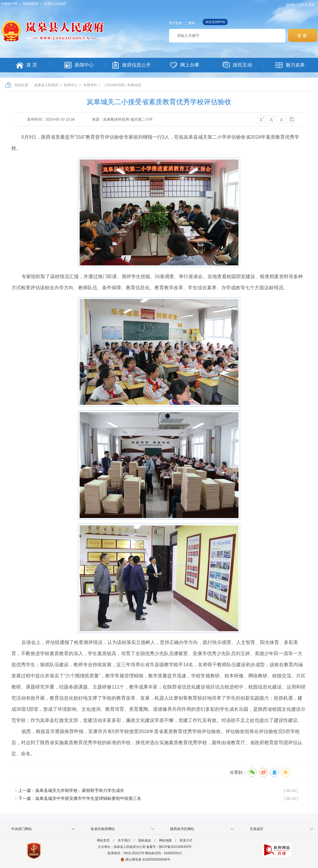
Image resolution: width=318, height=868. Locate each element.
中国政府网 (9, 4)
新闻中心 (71, 85)
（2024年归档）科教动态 (122, 85)
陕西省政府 (30, 4)
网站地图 (165, 840)
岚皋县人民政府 (46, 85)
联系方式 (186, 840)
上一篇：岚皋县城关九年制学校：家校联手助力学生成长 (71, 790)
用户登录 (175, 23)
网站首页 (103, 840)
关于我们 (124, 840)
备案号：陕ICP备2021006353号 (169, 847)
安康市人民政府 (55, 4)
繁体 (192, 23)
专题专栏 (90, 85)
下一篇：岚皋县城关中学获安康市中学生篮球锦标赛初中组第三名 (80, 798)
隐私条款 (145, 840)
